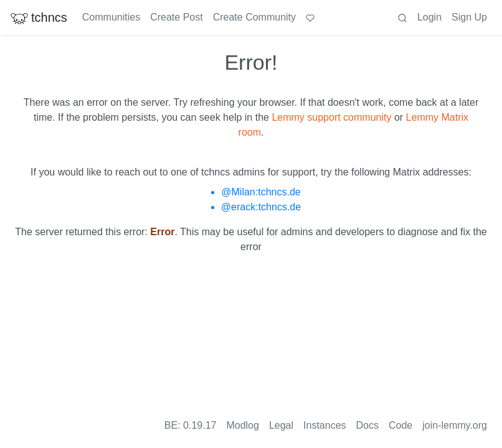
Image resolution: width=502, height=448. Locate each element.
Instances (324, 425)
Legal (281, 425)
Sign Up (469, 17)
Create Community (254, 17)
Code (400, 425)
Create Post (176, 17)
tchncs (39, 17)
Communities (111, 17)
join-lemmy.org (455, 425)
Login (429, 17)
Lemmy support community (331, 117)
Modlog (242, 425)
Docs (367, 425)
